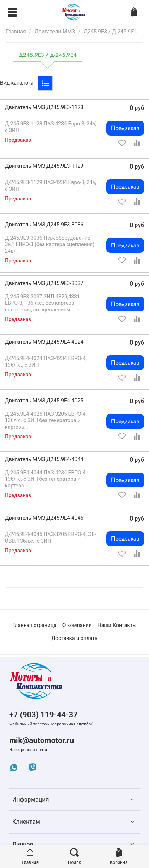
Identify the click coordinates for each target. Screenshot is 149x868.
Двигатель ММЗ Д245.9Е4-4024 (44, 342)
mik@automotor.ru (42, 740)
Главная (16, 32)
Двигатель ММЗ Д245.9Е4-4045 (44, 518)
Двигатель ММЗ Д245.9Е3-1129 (44, 166)
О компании (77, 625)
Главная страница (35, 625)
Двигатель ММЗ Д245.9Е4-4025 (44, 401)
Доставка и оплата (74, 638)
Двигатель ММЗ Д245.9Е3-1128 (44, 107)
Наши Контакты (117, 625)
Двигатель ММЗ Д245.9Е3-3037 (44, 283)
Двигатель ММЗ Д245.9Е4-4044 (44, 459)
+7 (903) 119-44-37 (43, 715)
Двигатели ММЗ (55, 32)
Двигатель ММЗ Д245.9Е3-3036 (44, 225)
